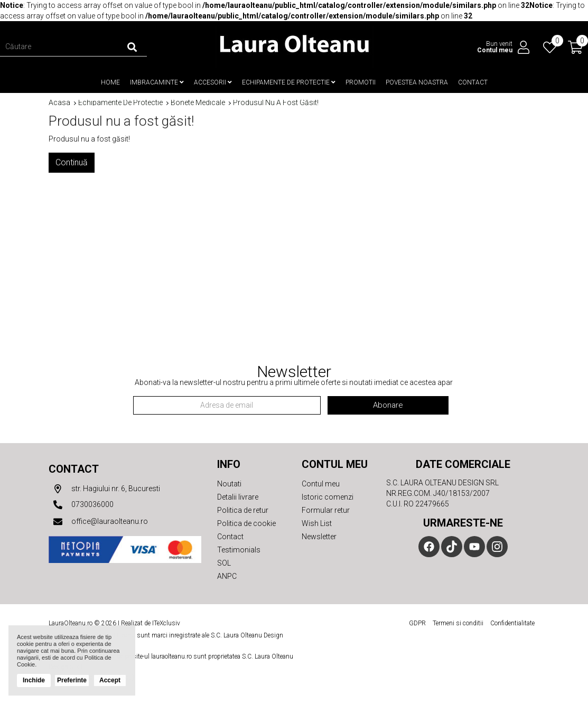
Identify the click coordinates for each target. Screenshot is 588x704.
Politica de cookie (246, 523)
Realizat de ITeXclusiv (151, 623)
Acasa (59, 103)
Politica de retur (243, 510)
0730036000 (81, 505)
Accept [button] (110, 680)
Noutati (229, 484)
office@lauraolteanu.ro (98, 522)
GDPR (417, 623)
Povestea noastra (417, 82)
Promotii (361, 82)
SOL (224, 563)
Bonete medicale (198, 103)
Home (110, 82)
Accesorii (213, 82)
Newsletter (319, 537)
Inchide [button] (34, 680)
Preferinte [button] (72, 680)
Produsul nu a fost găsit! (276, 103)
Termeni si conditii (458, 623)
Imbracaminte (157, 82)
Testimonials (239, 550)
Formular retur (326, 510)
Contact (473, 82)
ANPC (227, 576)
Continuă (72, 162)
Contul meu (321, 484)
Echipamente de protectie (289, 82)
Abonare (388, 405)
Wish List (317, 523)
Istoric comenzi (328, 497)
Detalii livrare (238, 497)
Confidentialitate (512, 623)
